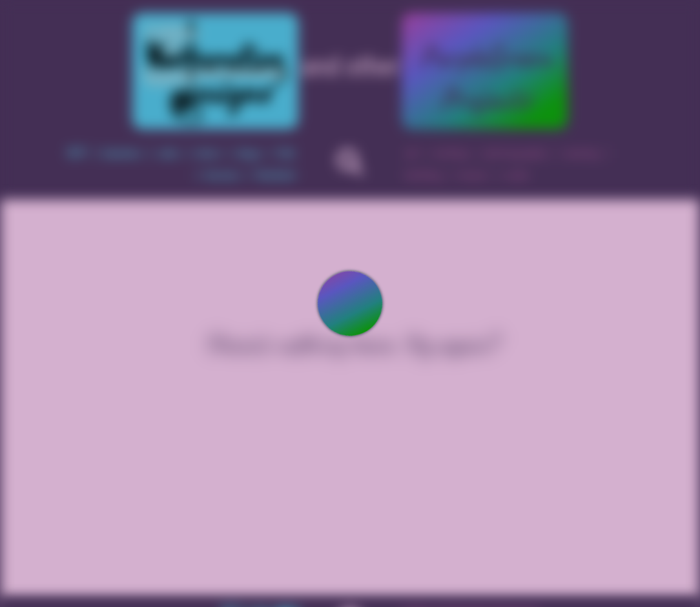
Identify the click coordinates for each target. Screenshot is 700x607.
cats (168, 153)
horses (222, 175)
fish (286, 153)
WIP (77, 153)
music (473, 175)
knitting (423, 175)
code (516, 175)
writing (451, 153)
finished (275, 175)
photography (516, 153)
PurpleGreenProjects (485, 77)
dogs (248, 153)
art (412, 153)
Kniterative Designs (215, 71)
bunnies (122, 153)
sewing (581, 153)
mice (207, 153)
